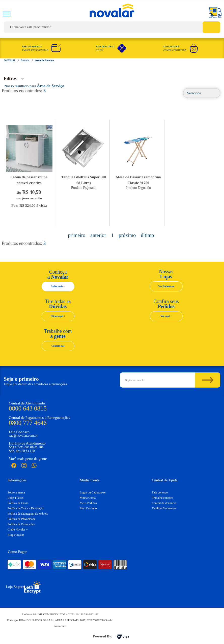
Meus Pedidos (88, 503)
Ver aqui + (166, 316)
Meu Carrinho (88, 508)
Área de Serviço (44, 60)
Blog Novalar (16, 535)
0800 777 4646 (28, 423)
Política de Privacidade (22, 519)
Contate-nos (58, 346)
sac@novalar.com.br (23, 436)
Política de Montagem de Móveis (28, 514)
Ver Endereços (166, 286)
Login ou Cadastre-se (93, 492)
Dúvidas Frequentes (164, 508)
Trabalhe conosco (163, 498)
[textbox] (112, 27)
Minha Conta (88, 498)
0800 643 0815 (28, 408)
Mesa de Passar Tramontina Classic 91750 (138, 180)
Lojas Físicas (16, 498)
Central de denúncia (164, 503)
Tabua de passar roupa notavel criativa (29, 180)
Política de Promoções (21, 524)
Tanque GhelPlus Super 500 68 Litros (84, 180)
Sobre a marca (16, 492)
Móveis (25, 60)
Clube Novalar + (18, 530)
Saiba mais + (58, 286)
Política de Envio (18, 503)
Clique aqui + (58, 316)
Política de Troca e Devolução (26, 508)
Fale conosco (160, 492)
